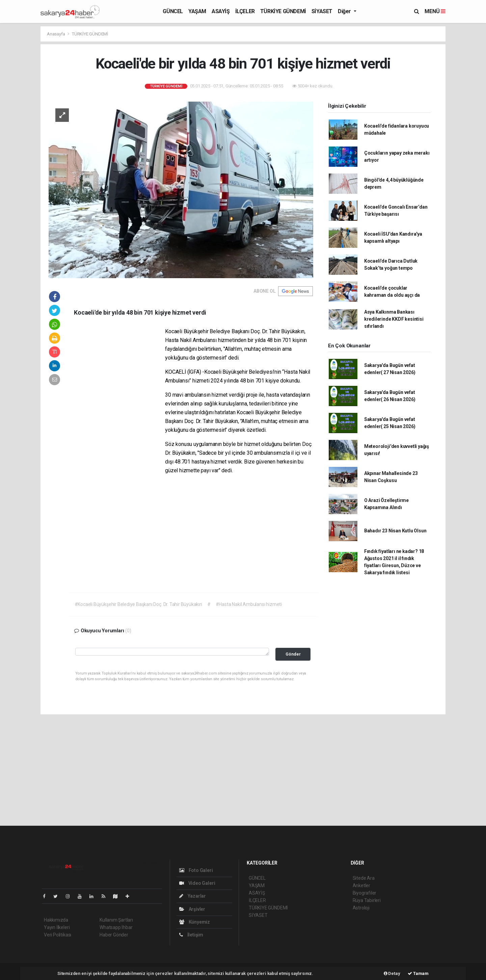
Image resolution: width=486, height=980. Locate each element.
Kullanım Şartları (116, 920)
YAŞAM (197, 11)
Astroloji (361, 908)
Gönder (293, 654)
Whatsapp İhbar (116, 927)
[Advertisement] (119, 430)
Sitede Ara (364, 878)
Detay (392, 973)
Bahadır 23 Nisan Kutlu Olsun (395, 531)
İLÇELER (245, 11)
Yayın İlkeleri (57, 927)
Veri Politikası (58, 935)
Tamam (418, 973)
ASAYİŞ (221, 11)
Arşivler (192, 909)
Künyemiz (195, 922)
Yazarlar (193, 896)
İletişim (191, 935)
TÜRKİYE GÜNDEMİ (283, 11)
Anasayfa (56, 34)
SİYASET (322, 11)
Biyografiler (365, 893)
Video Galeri (197, 883)
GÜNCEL (173, 11)
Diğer (345, 11)
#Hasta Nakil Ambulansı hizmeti (249, 604)
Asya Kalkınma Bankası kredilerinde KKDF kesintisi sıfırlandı (394, 319)
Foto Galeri (196, 870)
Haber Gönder (114, 935)
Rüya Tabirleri (367, 900)
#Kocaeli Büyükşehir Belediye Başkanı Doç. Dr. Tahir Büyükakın (138, 604)
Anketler (361, 885)
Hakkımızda (56, 920)
